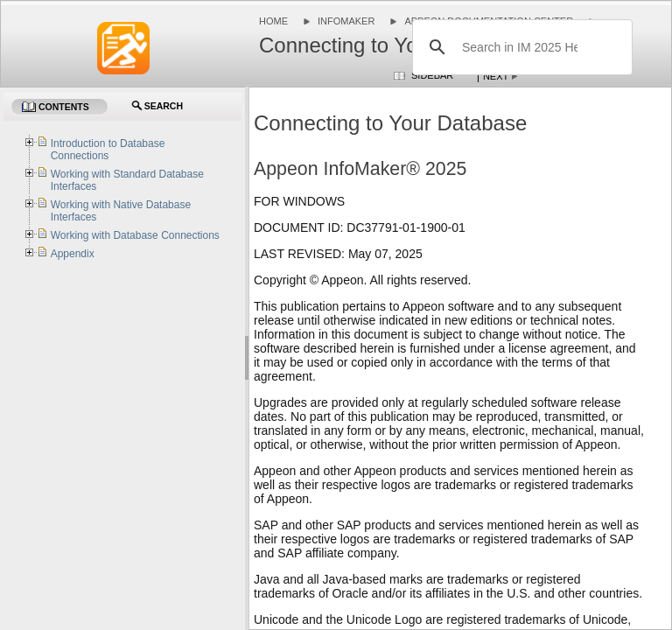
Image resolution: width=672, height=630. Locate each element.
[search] (520, 47)
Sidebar (432, 75)
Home (273, 21)
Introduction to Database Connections (108, 150)
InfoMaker (346, 21)
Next (496, 76)
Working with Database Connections (135, 235)
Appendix (73, 254)
